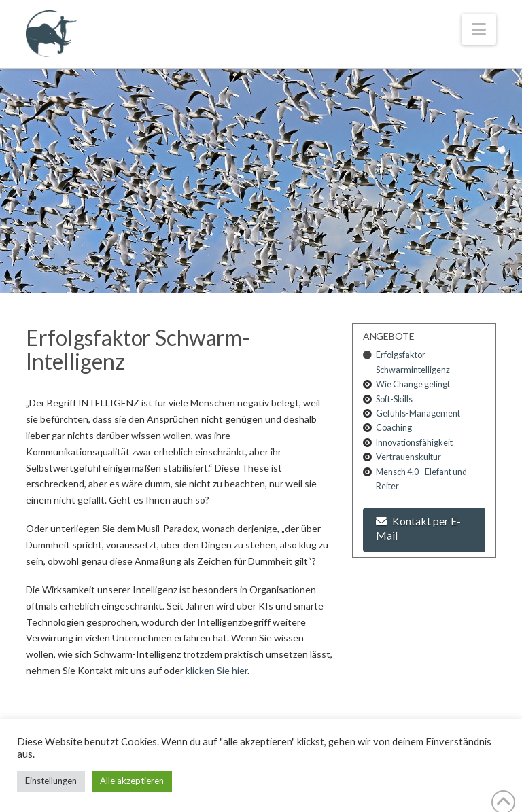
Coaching (394, 428)
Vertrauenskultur (408, 457)
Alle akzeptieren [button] (132, 781)
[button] (479, 29)
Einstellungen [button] (51, 781)
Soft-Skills (394, 399)
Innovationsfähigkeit (414, 443)
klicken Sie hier (216, 670)
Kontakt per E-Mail (418, 528)
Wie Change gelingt (413, 384)
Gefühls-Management (418, 413)
